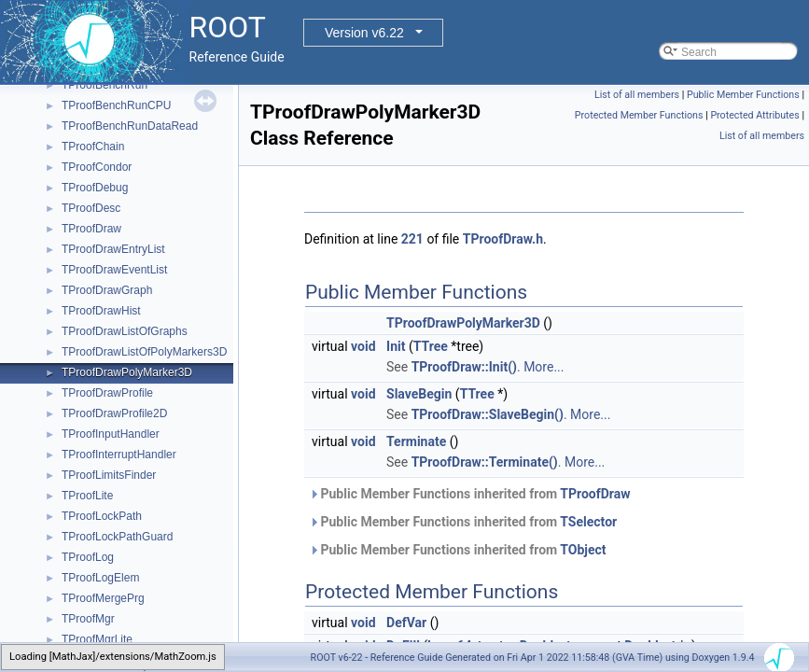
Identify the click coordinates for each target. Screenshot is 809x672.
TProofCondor (97, 167)
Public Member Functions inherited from (470, 494)
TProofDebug (95, 188)
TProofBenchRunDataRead (130, 126)
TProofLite (87, 496)
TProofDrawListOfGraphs (125, 331)
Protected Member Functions (639, 115)
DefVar (406, 623)
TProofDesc (91, 208)
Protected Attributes (754, 115)
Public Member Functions (743, 95)
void (363, 346)
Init (396, 346)
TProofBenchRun (105, 85)
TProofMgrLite (97, 639)
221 (412, 239)
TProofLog (88, 557)
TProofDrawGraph (107, 290)
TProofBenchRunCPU (116, 105)
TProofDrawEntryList (113, 249)
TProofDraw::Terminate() (485, 462)
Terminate (416, 441)
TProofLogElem (100, 578)
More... (544, 367)
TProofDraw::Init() (464, 367)
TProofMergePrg (103, 598)
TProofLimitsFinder (109, 475)
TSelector (588, 522)
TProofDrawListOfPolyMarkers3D (144, 352)
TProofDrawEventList (114, 270)
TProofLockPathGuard (117, 537)
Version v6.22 (364, 33)
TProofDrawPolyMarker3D (127, 372)
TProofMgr (88, 619)
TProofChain (93, 147)
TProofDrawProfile (107, 393)
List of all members (637, 95)
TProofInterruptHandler (119, 455)
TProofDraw (91, 229)
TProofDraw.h (503, 239)
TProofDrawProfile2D (114, 413)
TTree (431, 346)
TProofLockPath (102, 516)
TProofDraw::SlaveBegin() (488, 414)
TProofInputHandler (111, 434)
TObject (583, 550)
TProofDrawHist (101, 311)
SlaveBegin (419, 394)
